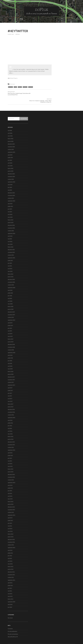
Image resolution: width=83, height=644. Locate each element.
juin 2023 (10, 202)
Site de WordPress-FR (13, 629)
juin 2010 (10, 600)
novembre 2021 (11, 245)
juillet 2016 (10, 416)
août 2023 (10, 196)
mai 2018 (10, 356)
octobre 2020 (11, 278)
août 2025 (10, 148)
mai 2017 (10, 389)
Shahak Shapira (14, 78)
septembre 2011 (11, 573)
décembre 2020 (11, 272)
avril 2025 (10, 156)
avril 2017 (10, 391)
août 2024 (10, 177)
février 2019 (11, 332)
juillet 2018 (10, 351)
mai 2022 (10, 232)
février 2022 (11, 240)
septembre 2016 (11, 410)
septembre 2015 (11, 443)
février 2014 (11, 494)
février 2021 (11, 267)
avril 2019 (10, 326)
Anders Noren (68, 639)
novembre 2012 (11, 535)
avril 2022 (10, 234)
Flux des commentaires (13, 627)
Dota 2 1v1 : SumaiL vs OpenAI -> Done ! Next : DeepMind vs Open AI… (41, 93)
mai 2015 (10, 454)
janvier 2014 (11, 497)
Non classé (12, 84)
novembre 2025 (11, 139)
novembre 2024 (11, 169)
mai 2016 (10, 421)
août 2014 (10, 478)
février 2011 (11, 592)
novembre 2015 (11, 437)
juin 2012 (10, 548)
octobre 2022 (11, 223)
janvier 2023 (11, 215)
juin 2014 (10, 483)
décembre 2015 (11, 435)
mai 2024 (10, 183)
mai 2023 (10, 204)
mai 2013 (10, 519)
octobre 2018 (11, 343)
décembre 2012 (11, 532)
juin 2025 (10, 153)
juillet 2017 (10, 383)
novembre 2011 (11, 567)
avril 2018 (10, 359)
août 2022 (10, 229)
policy (20, 87)
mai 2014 (10, 486)
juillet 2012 (10, 546)
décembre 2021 (11, 242)
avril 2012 (10, 554)
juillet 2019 (10, 318)
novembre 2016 (11, 405)
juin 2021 (10, 256)
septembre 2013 (11, 508)
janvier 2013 (11, 529)
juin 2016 (10, 418)
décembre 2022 (11, 218)
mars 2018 (10, 361)
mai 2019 (10, 324)
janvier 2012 (11, 562)
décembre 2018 (11, 337)
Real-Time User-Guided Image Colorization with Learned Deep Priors (19, 93)
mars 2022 (10, 237)
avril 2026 (10, 126)
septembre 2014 (11, 475)
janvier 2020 (11, 302)
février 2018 (11, 364)
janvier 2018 (11, 367)
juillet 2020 (10, 286)
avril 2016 (10, 424)
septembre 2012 (11, 540)
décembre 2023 (11, 185)
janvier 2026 (11, 134)
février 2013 (11, 527)
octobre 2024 (11, 172)
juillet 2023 (10, 199)
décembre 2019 (11, 305)
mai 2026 (10, 123)
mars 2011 (10, 589)
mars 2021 (10, 264)
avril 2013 (10, 521)
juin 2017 (10, 386)
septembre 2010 (11, 594)
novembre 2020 (11, 275)
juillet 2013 (10, 513)
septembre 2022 (11, 226)
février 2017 (11, 397)
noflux (18, 34)
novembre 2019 (11, 307)
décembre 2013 (11, 500)
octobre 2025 (11, 142)
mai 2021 (10, 259)
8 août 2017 (11, 34)
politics (25, 87)
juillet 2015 (10, 448)
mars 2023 (10, 210)
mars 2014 (10, 491)
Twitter (31, 87)
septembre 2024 (11, 175)
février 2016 (11, 429)
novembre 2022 (11, 221)
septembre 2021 (11, 250)
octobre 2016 (11, 408)
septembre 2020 (11, 280)
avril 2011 (10, 586)
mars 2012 (10, 557)
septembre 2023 (11, 194)
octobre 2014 (11, 473)
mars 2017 (10, 394)
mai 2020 (10, 291)
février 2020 (11, 299)
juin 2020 (10, 288)
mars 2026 (10, 129)
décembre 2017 (11, 370)
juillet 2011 (10, 578)
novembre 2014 (11, 470)
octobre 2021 (11, 248)
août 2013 (10, 510)
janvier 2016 (11, 432)
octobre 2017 (11, 375)
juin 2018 (10, 353)
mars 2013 (10, 524)
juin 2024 (10, 180)
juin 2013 (10, 516)
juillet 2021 (10, 253)
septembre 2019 (11, 313)
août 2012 (10, 543)
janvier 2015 (11, 464)
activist (11, 87)
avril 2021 (10, 261)
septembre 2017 (11, 378)
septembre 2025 (11, 145)
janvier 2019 (11, 334)
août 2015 (10, 445)
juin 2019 (10, 321)
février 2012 (11, 559)
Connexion (10, 621)
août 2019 (10, 315)
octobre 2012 (11, 538)
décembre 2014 (11, 467)
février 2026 (11, 131)
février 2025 (11, 161)
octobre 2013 (11, 505)
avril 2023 (10, 207)
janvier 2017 (11, 399)
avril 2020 (10, 294)
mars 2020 (10, 297)
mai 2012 (10, 551)
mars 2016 (10, 426)
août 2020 (10, 283)
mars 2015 (10, 459)
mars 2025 (10, 158)
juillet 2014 (10, 481)
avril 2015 (10, 456)
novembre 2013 (11, 502)
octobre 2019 (11, 310)
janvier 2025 (11, 164)
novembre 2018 (11, 340)
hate (16, 87)
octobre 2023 (11, 191)
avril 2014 (10, 489)
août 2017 (10, 380)
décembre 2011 (11, 565)
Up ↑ (74, 639)
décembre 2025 (11, 137)
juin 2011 (10, 581)
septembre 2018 (11, 345)
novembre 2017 (11, 372)
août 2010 (10, 597)
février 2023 (11, 213)
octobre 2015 (11, 440)
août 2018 (10, 348)
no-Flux (13, 639)
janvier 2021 (11, 269)
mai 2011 (10, 584)
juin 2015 (10, 451)
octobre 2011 (11, 570)
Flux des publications (12, 624)
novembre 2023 (11, 188)
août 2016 (10, 413)
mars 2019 (10, 329)
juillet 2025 (10, 150)
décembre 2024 (11, 167)
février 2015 (11, 462)
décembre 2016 (11, 402)
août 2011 (10, 575)
